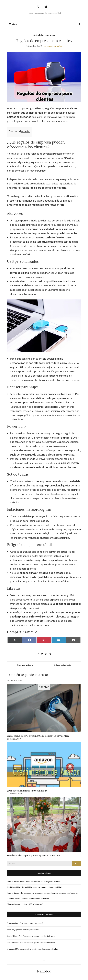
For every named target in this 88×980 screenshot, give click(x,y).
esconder (25, 131)
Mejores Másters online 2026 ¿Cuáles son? (25, 904)
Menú (13, 24)
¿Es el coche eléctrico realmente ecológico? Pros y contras (38, 736)
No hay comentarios (53, 46)
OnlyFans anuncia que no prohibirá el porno (37, 936)
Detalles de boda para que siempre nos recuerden (33, 855)
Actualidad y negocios (44, 35)
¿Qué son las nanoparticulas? (31, 923)
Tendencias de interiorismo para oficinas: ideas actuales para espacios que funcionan (43, 893)
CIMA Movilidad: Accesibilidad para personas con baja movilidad (35, 887)
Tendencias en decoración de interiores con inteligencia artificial (34, 882)
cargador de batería (61, 438)
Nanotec (44, 7)
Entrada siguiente (62, 665)
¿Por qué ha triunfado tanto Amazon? (27, 791)
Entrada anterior (26, 665)
